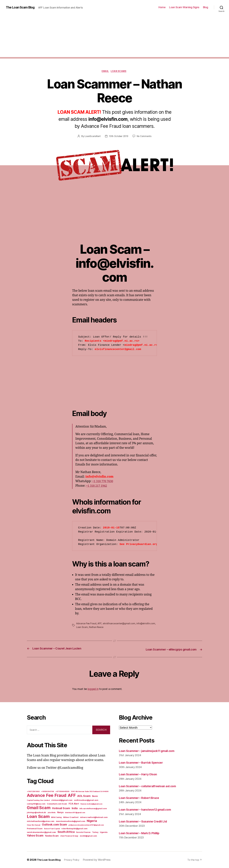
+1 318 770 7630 (104, 482)
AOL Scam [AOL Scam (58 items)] (84, 796)
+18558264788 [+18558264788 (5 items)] (48, 791)
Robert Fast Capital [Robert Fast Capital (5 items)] (52, 829)
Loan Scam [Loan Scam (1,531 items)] (38, 816)
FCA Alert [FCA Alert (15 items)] (74, 804)
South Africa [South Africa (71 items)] (66, 832)
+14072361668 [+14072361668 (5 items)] (33, 791)
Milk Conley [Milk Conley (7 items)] (56, 817)
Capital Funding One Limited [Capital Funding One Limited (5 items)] (38, 800)
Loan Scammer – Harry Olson (140, 774)
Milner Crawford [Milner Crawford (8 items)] (71, 817)
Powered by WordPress (100, 860)
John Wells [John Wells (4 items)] (52, 813)
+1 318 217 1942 (98, 486)
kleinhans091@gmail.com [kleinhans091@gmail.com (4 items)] (75, 813)
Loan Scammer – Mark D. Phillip (141, 833)
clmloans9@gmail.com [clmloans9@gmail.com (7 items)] (62, 800)
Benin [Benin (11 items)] (95, 796)
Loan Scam (103, 628)
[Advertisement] (114, 37)
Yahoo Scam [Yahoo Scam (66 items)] (35, 836)
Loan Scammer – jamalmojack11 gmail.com (150, 751)
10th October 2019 (119, 137)
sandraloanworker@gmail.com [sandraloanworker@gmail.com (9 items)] (41, 832)
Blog (206, 7)
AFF (100, 624)
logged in (93, 689)
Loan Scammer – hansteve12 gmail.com (148, 810)
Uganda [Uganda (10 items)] (104, 832)
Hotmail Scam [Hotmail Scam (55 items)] (61, 808)
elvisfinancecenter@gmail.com (120, 624)
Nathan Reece (117, 628)
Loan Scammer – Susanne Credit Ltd (145, 821)
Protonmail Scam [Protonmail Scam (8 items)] (35, 829)
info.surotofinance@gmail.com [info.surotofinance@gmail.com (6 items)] (93, 809)
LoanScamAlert (92, 137)
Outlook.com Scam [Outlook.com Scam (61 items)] (54, 825)
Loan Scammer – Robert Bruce (141, 798)
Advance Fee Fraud (87, 624)
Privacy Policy (74, 860)
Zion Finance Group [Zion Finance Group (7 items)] (69, 836)
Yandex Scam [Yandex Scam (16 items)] (52, 836)
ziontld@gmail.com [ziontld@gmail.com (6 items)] (88, 836)
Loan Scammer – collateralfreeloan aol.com (150, 786)
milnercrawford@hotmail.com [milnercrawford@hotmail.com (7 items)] (94, 817)
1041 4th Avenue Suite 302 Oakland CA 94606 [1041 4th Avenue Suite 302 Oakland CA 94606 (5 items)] (90, 791)
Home (162, 7)
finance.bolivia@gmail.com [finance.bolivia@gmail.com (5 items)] (91, 804)
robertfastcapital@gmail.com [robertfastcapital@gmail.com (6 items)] (74, 829)
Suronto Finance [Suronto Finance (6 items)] (83, 832)
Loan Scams (120, 72)
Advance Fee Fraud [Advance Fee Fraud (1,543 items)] (47, 795)
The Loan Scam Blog (22, 7)
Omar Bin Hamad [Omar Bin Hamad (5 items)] (34, 825)
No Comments (145, 137)
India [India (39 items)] (75, 808)
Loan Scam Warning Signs (184, 7)
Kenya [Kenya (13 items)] (60, 812)
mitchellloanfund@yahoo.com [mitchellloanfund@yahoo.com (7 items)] (41, 821)
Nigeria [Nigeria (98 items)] (92, 821)
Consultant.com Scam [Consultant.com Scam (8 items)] (57, 804)
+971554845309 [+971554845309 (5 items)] (62, 791)
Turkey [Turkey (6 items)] (95, 832)
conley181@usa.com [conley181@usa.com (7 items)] (36, 804)
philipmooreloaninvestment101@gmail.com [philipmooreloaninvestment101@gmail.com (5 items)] (86, 825)
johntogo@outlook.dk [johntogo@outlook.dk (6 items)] (36, 813)
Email (105, 72)
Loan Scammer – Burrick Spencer (143, 763)
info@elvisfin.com (86, 628)
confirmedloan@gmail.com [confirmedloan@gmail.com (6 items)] (86, 800)
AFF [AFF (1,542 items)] (72, 795)
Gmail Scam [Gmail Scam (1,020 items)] (39, 808)
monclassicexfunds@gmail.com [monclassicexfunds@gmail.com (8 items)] (71, 821)
